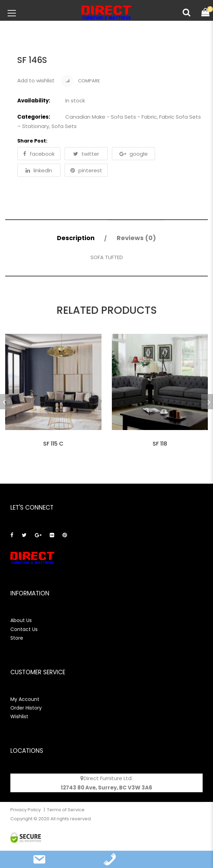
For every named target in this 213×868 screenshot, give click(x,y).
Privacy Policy (26, 810)
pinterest (86, 170)
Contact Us (24, 629)
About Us (21, 620)
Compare (81, 81)
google (134, 154)
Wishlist (19, 716)
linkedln (39, 170)
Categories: (34, 117)
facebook (39, 154)
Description (76, 238)
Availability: (34, 100)
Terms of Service (66, 810)
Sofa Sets (64, 126)
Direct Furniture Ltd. (108, 778)
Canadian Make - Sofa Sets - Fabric (111, 117)
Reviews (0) (136, 238)
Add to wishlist (36, 80)
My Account (25, 699)
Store (17, 638)
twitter (86, 154)
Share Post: (32, 141)
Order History (26, 708)
